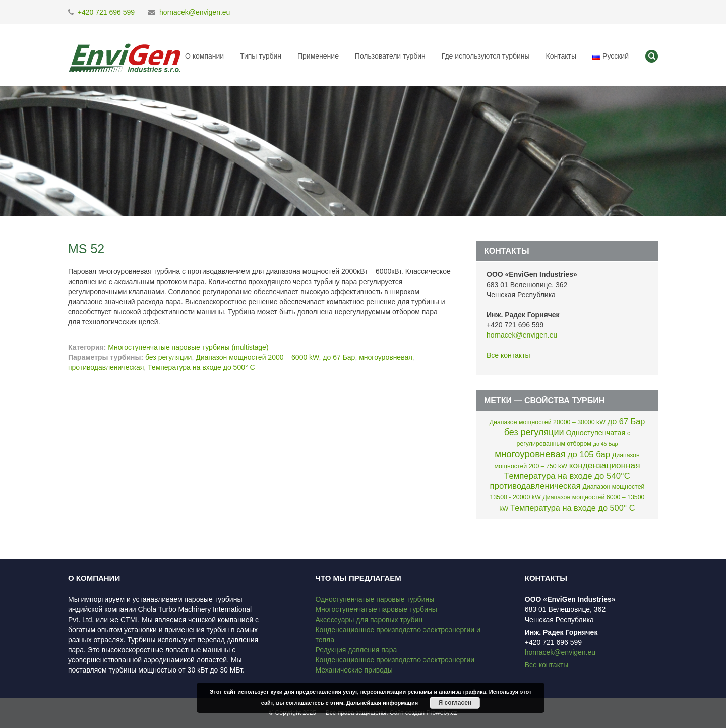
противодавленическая (106, 367)
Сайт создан (407, 713)
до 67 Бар (339, 357)
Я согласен (455, 703)
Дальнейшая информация (382, 703)
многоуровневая (386, 357)
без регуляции (168, 357)
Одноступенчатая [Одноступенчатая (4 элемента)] (595, 433)
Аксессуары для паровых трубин (369, 620)
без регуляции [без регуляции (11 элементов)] (534, 432)
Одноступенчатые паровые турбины (375, 599)
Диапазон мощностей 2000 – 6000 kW (257, 357)
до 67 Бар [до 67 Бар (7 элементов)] (626, 421)
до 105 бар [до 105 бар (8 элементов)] (589, 454)
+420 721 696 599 (106, 12)
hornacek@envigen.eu (195, 12)
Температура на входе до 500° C (201, 367)
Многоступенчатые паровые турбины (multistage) (188, 347)
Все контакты (508, 355)
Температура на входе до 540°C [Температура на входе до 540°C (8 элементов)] (567, 476)
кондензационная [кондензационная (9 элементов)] (605, 465)
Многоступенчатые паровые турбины (376, 609)
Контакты (561, 56)
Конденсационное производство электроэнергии (395, 660)
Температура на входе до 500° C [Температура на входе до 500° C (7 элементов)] (572, 508)
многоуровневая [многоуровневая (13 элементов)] (530, 454)
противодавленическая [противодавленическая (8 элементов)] (535, 486)
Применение (318, 56)
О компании (204, 56)
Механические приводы (354, 670)
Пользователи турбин (390, 56)
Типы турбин (261, 56)
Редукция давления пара (356, 650)
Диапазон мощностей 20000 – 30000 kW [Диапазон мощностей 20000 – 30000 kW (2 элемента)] (548, 422)
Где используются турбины (486, 56)
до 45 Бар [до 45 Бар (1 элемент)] (606, 444)
